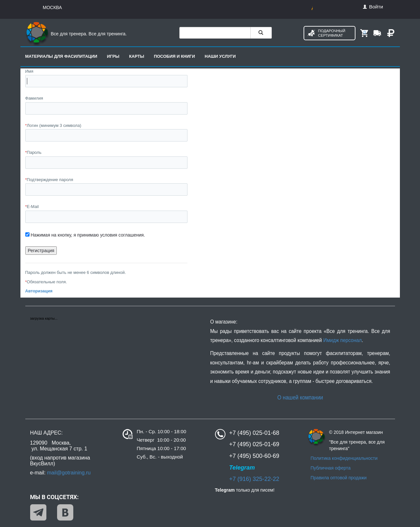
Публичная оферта (331, 468)
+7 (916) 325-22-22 (254, 479)
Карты (137, 56)
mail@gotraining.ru (69, 473)
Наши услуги (220, 56)
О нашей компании (300, 397)
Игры (113, 56)
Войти (373, 7)
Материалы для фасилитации (61, 56)
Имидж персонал (342, 340)
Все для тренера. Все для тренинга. (76, 34)
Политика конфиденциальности (344, 458)
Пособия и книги (174, 56)
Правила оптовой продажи (339, 478)
